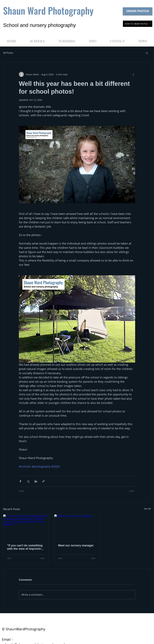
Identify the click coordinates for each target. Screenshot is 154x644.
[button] (93, 40)
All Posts (8, 53)
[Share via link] (43, 481)
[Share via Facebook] (20, 481)
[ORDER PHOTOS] (138, 11)
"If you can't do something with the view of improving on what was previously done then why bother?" (25, 547)
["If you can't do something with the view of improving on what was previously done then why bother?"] (26, 527)
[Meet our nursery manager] (77, 527)
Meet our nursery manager (76, 545)
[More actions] (133, 74)
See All (147, 509)
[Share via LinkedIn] (36, 481)
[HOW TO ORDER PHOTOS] (138, 24)
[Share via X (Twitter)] (28, 481)
